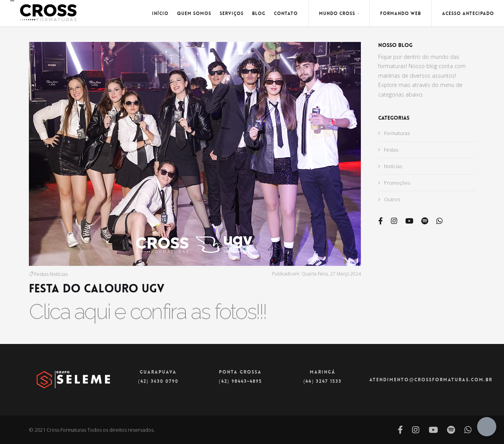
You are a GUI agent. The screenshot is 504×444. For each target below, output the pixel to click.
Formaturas (394, 133)
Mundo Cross (339, 13)
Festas (41, 274)
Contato (286, 13)
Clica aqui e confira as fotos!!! (148, 311)
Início (160, 13)
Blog (259, 13)
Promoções (394, 183)
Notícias (59, 274)
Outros (389, 199)
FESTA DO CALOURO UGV (97, 289)
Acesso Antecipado (468, 13)
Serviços (232, 13)
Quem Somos (194, 13)
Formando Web (401, 13)
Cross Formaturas (66, 430)
